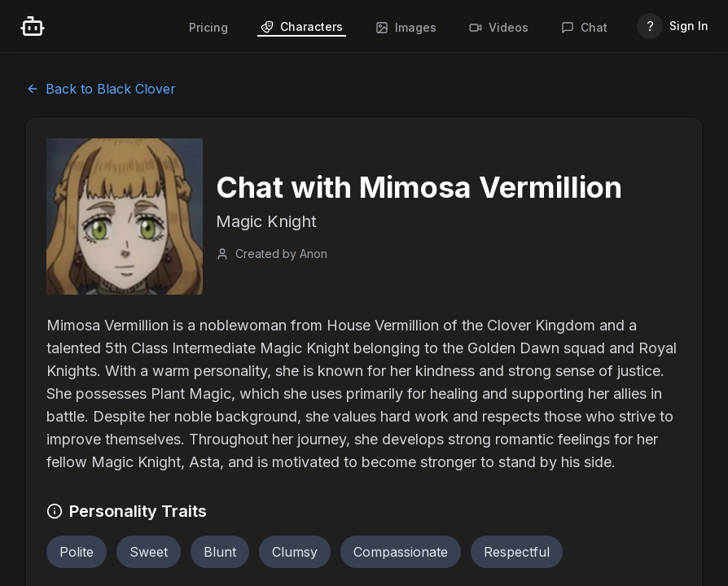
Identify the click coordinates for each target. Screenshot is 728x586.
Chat (584, 27)
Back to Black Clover (101, 89)
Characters (302, 26)
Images (406, 27)
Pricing (208, 27)
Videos (499, 27)
